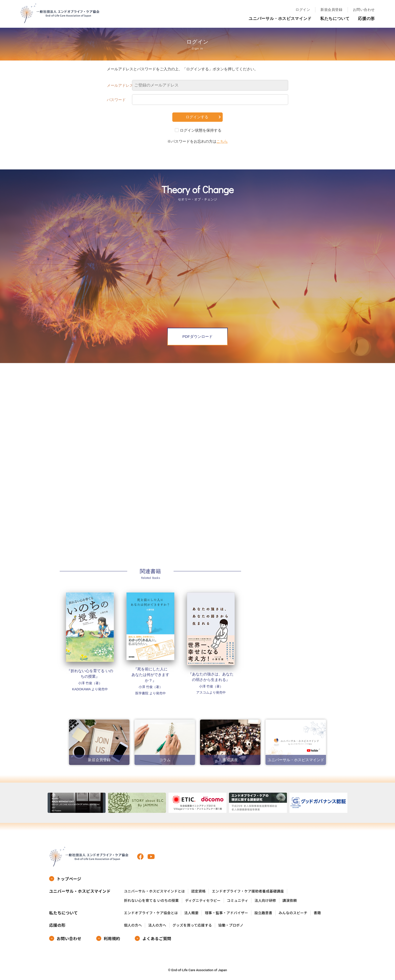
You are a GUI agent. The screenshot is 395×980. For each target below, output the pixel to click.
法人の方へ (157, 925)
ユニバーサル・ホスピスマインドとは (154, 891)
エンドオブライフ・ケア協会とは (151, 913)
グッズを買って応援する (192, 925)
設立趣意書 (263, 913)
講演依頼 (290, 900)
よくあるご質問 (157, 938)
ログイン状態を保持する (201, 130)
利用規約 (112, 938)
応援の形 (366, 19)
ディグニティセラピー (203, 900)
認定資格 (198, 891)
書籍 (317, 913)
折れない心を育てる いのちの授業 (151, 900)
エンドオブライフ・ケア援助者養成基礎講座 (248, 891)
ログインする (197, 117)
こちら (222, 141)
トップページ (69, 879)
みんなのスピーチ (293, 913)
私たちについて (335, 19)
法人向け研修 (265, 900)
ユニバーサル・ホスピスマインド (280, 19)
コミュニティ (238, 900)
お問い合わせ (364, 10)
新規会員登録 (331, 10)
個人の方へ (133, 925)
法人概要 (191, 913)
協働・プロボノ (231, 925)
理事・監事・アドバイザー (226, 913)
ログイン (303, 10)
